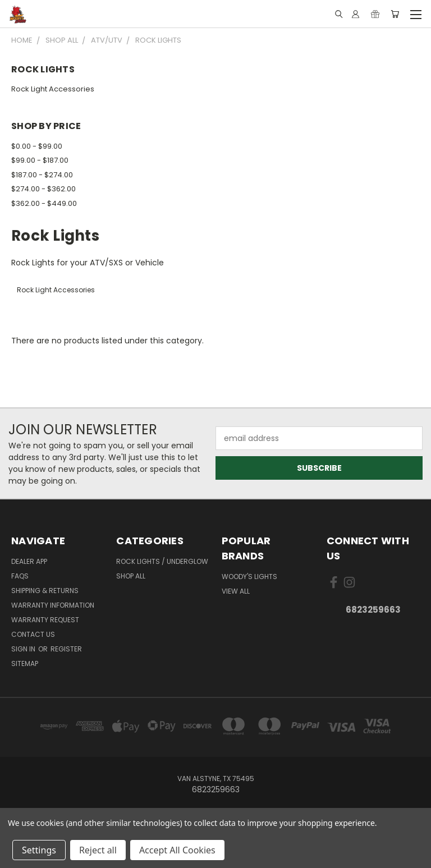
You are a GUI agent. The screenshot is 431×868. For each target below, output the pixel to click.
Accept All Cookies (177, 850)
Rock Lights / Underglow (162, 561)
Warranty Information (53, 605)
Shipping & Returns (45, 591)
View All (236, 591)
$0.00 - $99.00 (37, 146)
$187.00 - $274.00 (42, 175)
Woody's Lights (249, 577)
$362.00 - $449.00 (44, 203)
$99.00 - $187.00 (40, 160)
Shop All (131, 576)
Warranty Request (45, 620)
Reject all (98, 850)
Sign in (24, 649)
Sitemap (25, 663)
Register (66, 649)
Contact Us (33, 634)
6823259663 (373, 610)
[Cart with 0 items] (395, 14)
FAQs (20, 576)
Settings (39, 850)
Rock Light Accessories (53, 89)
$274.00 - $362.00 (43, 189)
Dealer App (29, 561)
